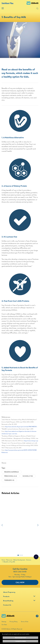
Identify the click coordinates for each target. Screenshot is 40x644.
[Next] (38, 525)
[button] (34, 8)
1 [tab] (18, 555)
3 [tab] (22, 555)
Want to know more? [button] (20, 638)
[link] (3, 560)
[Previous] (2, 525)
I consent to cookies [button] (20, 641)
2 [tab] (20, 555)
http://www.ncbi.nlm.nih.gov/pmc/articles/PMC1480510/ (21, 427)
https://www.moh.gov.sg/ (31, 441)
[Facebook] (37, 616)
